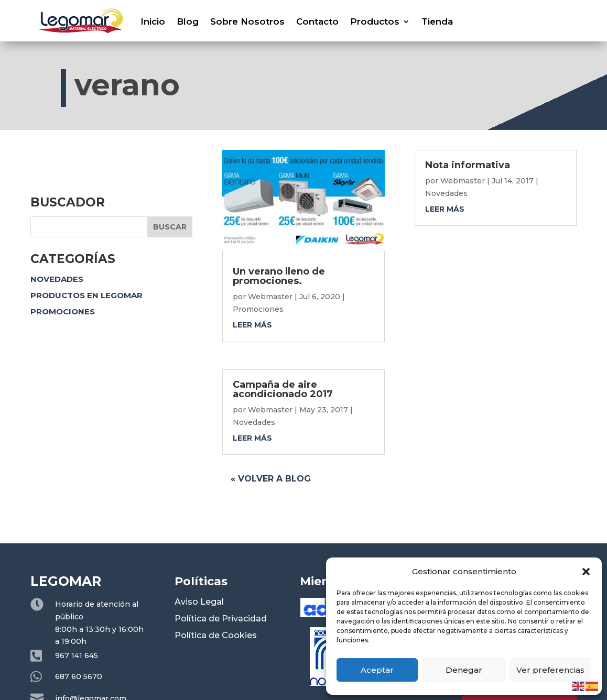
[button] (586, 572)
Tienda (437, 21)
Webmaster (270, 297)
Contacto (317, 21)
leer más (252, 325)
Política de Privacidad (221, 619)
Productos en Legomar (86, 295)
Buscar (170, 227)
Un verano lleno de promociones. (279, 276)
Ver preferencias (550, 670)
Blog (188, 21)
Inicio (153, 21)
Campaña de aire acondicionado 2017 (283, 389)
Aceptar (377, 670)
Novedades (57, 279)
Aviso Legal (199, 602)
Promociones (63, 311)
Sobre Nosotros (247, 21)
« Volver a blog (271, 479)
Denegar (464, 670)
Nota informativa (468, 165)
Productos (375, 21)
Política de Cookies (216, 635)
